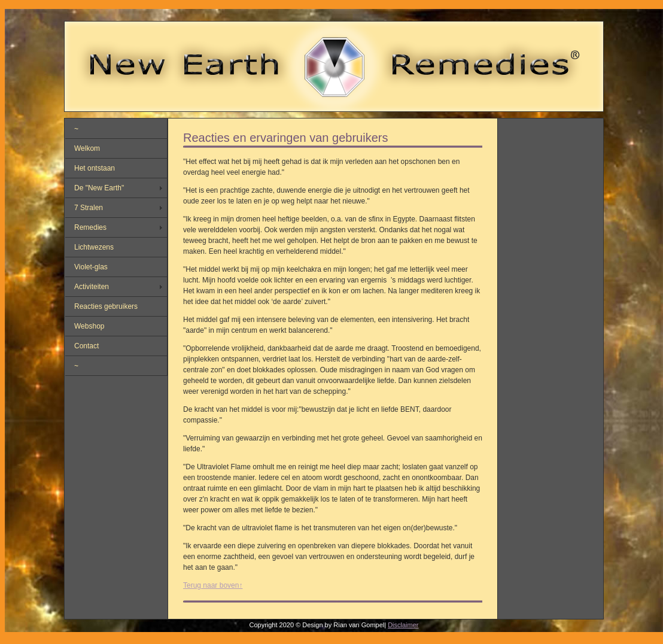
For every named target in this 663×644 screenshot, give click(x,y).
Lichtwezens (94, 247)
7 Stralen (89, 208)
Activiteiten (92, 287)
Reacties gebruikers (106, 306)
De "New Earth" (99, 188)
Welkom (87, 148)
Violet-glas (91, 267)
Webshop (89, 326)
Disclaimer (403, 625)
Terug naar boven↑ (213, 585)
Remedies (90, 227)
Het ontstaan (95, 168)
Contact (86, 346)
